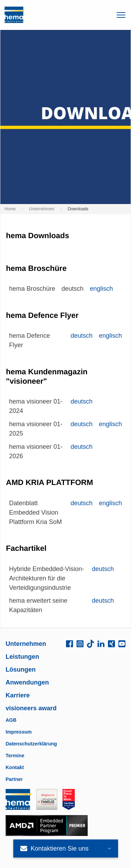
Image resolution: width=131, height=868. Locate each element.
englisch (101, 289)
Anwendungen (27, 682)
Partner (14, 779)
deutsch (82, 336)
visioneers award (31, 708)
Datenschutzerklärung (31, 744)
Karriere (18, 695)
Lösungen (21, 670)
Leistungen (22, 657)
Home (10, 209)
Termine (15, 756)
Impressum (19, 732)
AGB (11, 720)
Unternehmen (42, 209)
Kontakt (15, 767)
